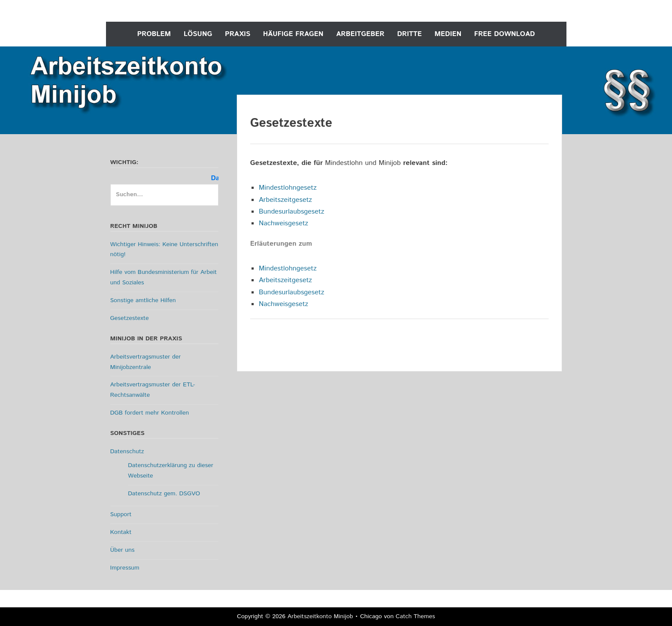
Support (121, 514)
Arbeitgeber (360, 34)
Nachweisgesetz (284, 223)
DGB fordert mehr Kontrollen (150, 413)
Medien (448, 34)
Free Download (505, 34)
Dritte (409, 34)
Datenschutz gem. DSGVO (164, 494)
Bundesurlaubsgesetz (292, 212)
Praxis (238, 34)
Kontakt (121, 532)
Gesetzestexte (130, 318)
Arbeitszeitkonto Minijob (320, 616)
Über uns (122, 550)
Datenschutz (127, 451)
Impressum (125, 568)
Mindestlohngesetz (288, 188)
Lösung (198, 34)
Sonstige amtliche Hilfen (143, 300)
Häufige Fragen (293, 34)
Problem (154, 34)
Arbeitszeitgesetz (286, 200)
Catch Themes (415, 616)
